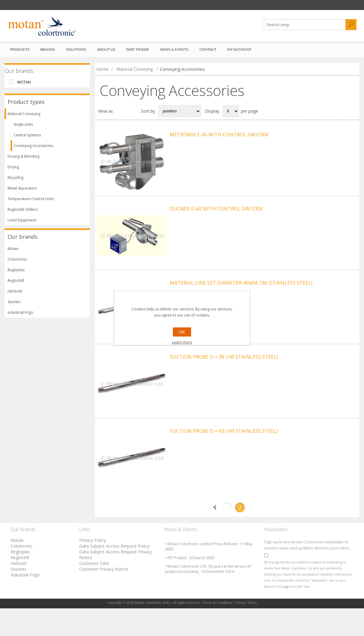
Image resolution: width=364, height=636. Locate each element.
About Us (106, 53)
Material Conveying (24, 117)
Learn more (182, 342)
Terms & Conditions (218, 630)
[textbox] (305, 28)
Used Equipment (22, 224)
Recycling (15, 181)
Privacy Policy (93, 568)
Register (19, 7)
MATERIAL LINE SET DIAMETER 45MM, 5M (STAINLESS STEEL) (241, 298)
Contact (208, 53)
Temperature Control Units (31, 202)
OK (182, 332)
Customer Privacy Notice (104, 597)
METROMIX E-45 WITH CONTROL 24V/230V (219, 138)
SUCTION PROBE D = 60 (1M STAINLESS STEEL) (224, 459)
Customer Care (94, 591)
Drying (13, 171)
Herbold (15, 295)
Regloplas (16, 274)
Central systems (27, 139)
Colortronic (17, 263)
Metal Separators (22, 192)
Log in (44, 7)
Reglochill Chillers (23, 213)
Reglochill (16, 284)
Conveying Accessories (33, 149)
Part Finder (138, 53)
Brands (48, 53)
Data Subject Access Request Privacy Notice (116, 582)
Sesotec (14, 305)
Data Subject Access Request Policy (114, 574)
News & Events (174, 53)
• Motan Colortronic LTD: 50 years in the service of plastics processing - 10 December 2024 (208, 597)
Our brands (19, 74)
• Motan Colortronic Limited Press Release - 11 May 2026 (209, 574)
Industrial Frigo (20, 316)
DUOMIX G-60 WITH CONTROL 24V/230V (216, 218)
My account (239, 53)
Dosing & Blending (24, 160)
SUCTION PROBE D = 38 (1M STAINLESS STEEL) (224, 378)
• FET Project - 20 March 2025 (190, 585)
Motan (24, 85)
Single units (23, 128)
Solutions (76, 53)
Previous (214, 535)
